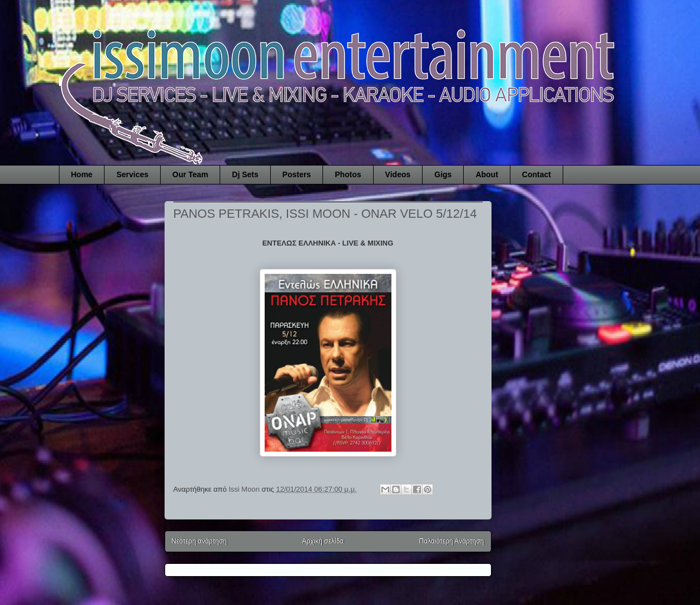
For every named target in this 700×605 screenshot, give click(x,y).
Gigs (443, 174)
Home (82, 174)
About (486, 174)
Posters (297, 174)
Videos (398, 174)
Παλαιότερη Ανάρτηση (452, 541)
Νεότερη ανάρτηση (199, 541)
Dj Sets (245, 174)
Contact (537, 174)
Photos (348, 174)
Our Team (190, 174)
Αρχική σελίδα (323, 541)
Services (132, 174)
